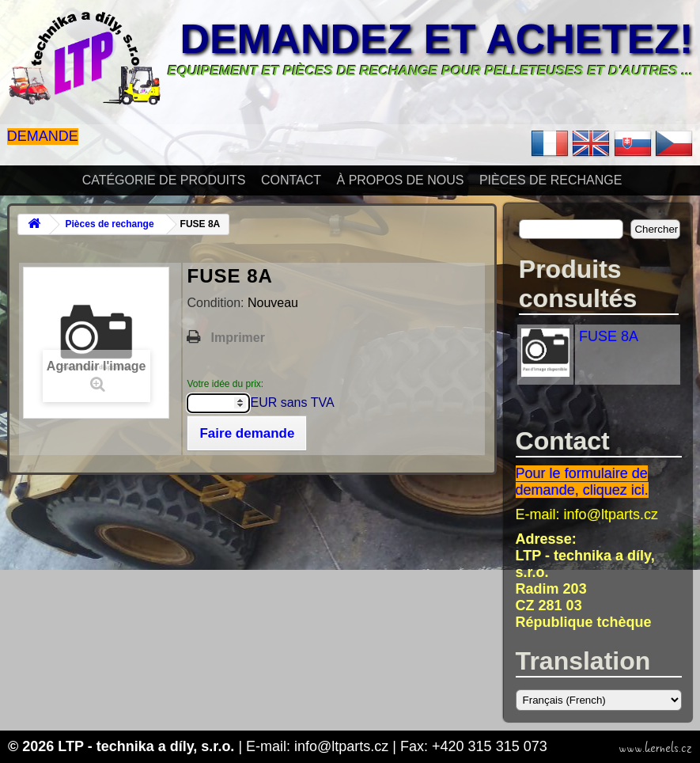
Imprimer (237, 338)
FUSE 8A (609, 336)
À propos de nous (401, 180)
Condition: (217, 303)
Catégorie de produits (164, 180)
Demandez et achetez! (436, 39)
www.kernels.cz (655, 748)
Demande (43, 136)
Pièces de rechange (551, 180)
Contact (291, 180)
